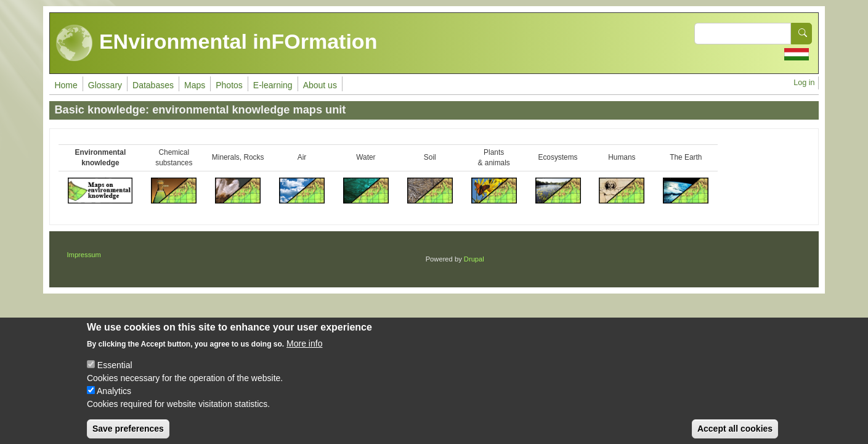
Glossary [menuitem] (105, 85)
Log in (804, 83)
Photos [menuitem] (229, 85)
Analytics (114, 400)
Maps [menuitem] (195, 85)
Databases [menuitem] (153, 85)
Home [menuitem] (66, 85)
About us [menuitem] (320, 85)
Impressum (83, 255)
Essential (115, 374)
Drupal (474, 259)
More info (304, 353)
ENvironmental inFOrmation (217, 43)
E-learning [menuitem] (273, 85)
